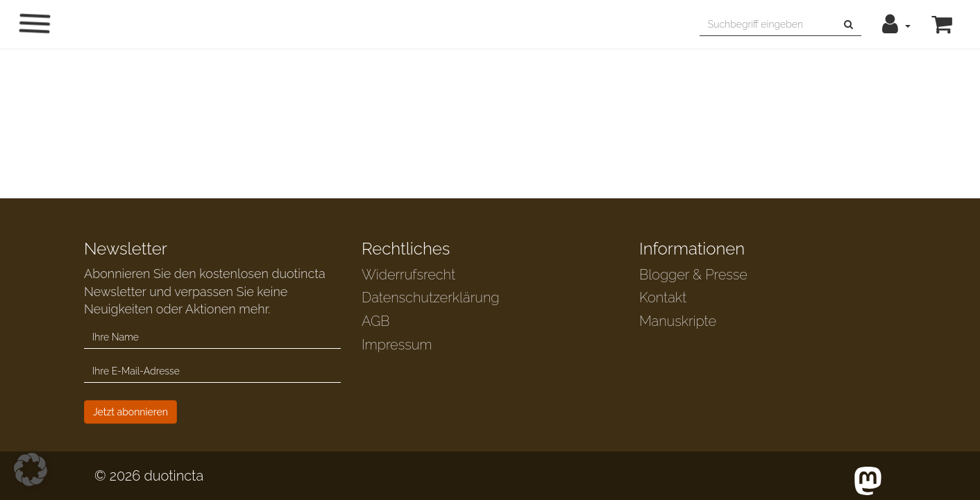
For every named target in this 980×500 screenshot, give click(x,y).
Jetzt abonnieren (130, 412)
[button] (896, 24)
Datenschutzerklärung (430, 298)
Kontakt (663, 298)
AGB (376, 321)
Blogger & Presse (693, 275)
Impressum (397, 345)
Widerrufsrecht (408, 275)
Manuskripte (678, 321)
